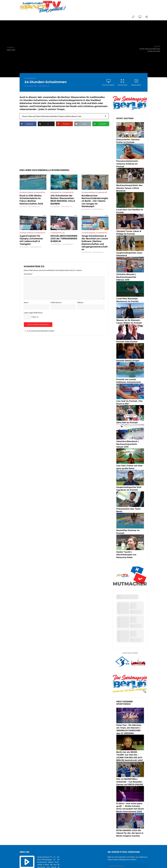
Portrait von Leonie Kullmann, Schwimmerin (129, 369)
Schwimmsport (30, 78)
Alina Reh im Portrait (125, 409)
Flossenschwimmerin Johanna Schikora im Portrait (130, 161)
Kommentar (28, 276)
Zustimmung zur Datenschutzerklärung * (128, 839)
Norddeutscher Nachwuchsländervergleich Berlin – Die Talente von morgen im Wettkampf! (95, 206)
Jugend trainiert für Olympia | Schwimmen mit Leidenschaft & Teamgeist (33, 242)
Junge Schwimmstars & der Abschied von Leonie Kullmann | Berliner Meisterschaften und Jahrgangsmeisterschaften (95, 246)
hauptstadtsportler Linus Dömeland (128, 247)
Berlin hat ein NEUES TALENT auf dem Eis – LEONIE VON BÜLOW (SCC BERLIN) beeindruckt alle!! (129, 728)
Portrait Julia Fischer (125, 331)
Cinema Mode (122, 82)
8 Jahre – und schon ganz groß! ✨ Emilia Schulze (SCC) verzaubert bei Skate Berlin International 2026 (130, 777)
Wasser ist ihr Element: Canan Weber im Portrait (130, 311)
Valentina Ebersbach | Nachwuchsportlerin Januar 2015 (129, 430)
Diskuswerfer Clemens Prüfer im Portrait (130, 141)
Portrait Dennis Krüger (126, 349)
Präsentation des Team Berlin (130, 493)
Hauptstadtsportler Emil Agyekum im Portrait (127, 473)
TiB (64, 236)
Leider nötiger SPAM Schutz (33, 315)
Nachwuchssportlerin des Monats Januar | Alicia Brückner (128, 183)
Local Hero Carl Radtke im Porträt (128, 205)
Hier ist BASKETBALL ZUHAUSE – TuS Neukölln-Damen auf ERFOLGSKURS (130, 752)
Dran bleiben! (136, 82)
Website (80, 305)
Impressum (110, 864)
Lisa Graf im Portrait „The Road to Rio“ (130, 390)
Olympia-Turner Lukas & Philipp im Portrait (127, 226)
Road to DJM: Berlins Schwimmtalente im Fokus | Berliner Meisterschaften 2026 (33, 206)
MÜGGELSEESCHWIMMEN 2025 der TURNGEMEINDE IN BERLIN (63, 242)
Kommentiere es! (44, 86)
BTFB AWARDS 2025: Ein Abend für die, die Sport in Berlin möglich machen (128, 801)
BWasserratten (56, 199)
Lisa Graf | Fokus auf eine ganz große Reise (130, 452)
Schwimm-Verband (26, 199)
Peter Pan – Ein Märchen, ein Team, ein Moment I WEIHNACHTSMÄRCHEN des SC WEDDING (130, 703)
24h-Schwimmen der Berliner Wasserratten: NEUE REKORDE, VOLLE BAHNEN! (62, 206)
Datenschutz (100, 864)
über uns (91, 864)
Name (26, 305)
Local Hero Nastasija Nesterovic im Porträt (126, 291)
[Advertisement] (120, 5)
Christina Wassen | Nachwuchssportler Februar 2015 (129, 269)
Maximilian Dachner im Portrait (130, 511)
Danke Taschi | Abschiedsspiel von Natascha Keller (130, 531)
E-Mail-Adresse (56, 305)
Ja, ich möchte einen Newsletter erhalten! (39, 333)
